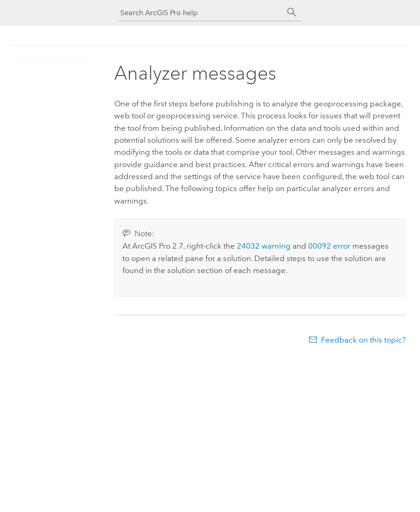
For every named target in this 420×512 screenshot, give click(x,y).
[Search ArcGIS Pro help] (201, 13)
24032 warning (264, 246)
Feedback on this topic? (363, 340)
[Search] (292, 12)
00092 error (329, 246)
